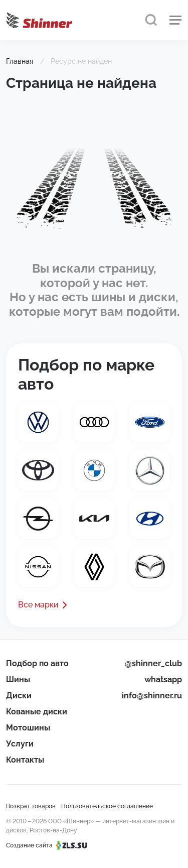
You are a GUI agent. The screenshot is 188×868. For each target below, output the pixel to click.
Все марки (38, 605)
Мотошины (28, 728)
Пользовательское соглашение (107, 806)
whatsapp (163, 679)
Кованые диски (37, 712)
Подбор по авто (37, 663)
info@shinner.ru (152, 696)
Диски (19, 696)
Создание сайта (50, 845)
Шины (18, 679)
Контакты (25, 760)
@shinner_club (153, 663)
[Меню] (175, 20)
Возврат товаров (31, 806)
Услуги (20, 744)
